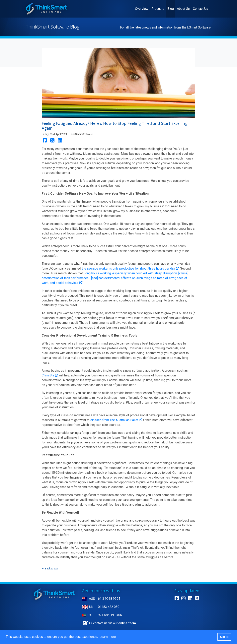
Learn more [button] (108, 637)
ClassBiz (50, 375)
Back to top (50, 569)
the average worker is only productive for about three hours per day (130, 268)
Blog (171, 9)
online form (127, 623)
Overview (142, 8)
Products (158, 9)
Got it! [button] (224, 637)
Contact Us (200, 9)
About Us (183, 9)
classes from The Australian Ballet (116, 420)
